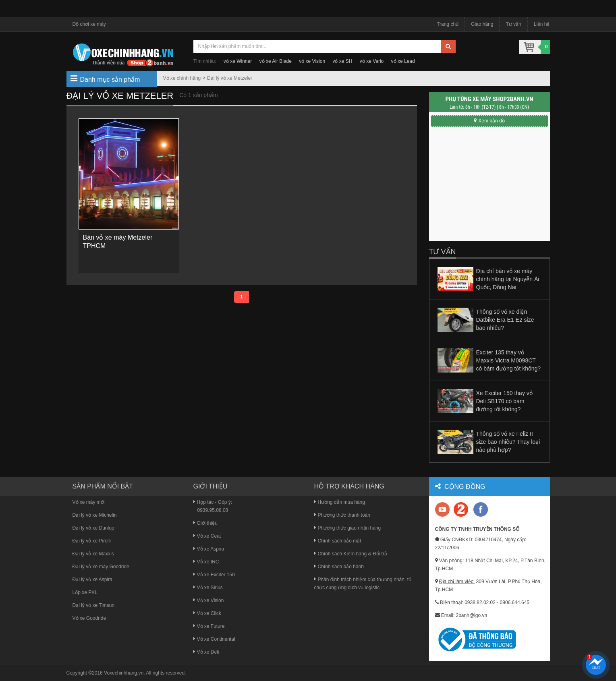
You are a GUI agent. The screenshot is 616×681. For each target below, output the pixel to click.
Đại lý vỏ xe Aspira (92, 580)
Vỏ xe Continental (214, 639)
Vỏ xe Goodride (89, 618)
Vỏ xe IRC (206, 562)
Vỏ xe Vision (209, 600)
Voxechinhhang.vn (124, 673)
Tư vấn (513, 24)
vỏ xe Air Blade (276, 61)
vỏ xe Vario (372, 61)
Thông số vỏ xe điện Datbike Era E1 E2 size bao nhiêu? (505, 320)
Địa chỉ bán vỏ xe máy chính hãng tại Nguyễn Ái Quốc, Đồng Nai (508, 279)
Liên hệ (542, 24)
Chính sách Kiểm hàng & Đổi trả (351, 554)
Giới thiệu (205, 523)
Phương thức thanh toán (342, 515)
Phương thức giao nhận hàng (348, 528)
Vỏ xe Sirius (208, 588)
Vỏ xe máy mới (89, 502)
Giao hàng (482, 24)
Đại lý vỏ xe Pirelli (92, 541)
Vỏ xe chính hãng (182, 78)
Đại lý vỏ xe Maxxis (93, 554)
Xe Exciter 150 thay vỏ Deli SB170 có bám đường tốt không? (504, 401)
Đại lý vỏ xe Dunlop (93, 528)
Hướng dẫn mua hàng (340, 502)
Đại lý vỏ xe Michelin (95, 515)
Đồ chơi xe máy (89, 24)
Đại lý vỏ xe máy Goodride (101, 567)
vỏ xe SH (342, 61)
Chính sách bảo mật (338, 541)
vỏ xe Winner (238, 61)
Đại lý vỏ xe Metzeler (230, 78)
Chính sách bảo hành (339, 567)
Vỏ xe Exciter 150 (214, 575)
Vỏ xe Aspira (209, 549)
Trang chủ (448, 24)
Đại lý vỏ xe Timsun (94, 605)
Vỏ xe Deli (206, 652)
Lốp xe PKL (85, 592)
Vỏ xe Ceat (207, 536)
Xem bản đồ (489, 121)
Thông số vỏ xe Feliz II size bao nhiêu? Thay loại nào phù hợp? (508, 442)
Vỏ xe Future (209, 626)
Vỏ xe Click (207, 613)
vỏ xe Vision (312, 61)
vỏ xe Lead (403, 61)
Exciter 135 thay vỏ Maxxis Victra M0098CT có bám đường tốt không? (509, 360)
